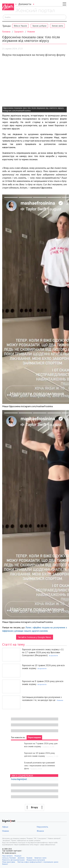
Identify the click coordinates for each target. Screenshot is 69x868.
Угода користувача (9, 862)
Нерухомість (42, 827)
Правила (29, 858)
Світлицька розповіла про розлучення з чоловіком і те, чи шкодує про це (42, 699)
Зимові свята (57, 26)
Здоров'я (19, 32)
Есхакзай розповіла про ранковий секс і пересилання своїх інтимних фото (40, 766)
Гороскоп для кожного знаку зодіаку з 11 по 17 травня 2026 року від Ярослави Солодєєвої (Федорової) (43, 652)
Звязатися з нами (40, 858)
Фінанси (40, 831)
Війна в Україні (20, 26)
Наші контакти (7, 856)
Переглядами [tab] (34, 737)
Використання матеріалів (36, 860)
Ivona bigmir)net (19, 779)
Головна (6, 32)
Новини (31, 32)
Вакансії (5, 864)
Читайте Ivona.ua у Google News (35, 637)
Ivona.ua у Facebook (9, 858)
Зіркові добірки (39, 26)
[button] (34, 807)
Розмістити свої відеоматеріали (13, 860)
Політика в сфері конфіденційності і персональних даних (38, 862)
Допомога (21, 858)
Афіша (5, 827)
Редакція (18, 856)
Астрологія (53, 655)
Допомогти (25, 4)
